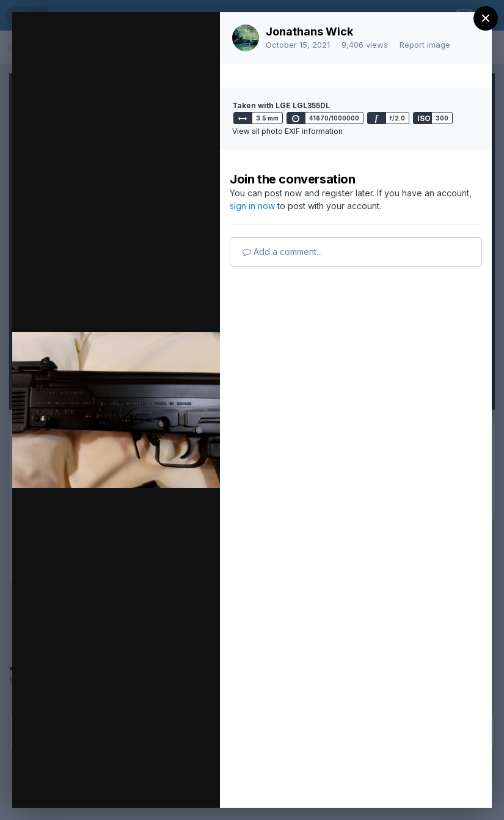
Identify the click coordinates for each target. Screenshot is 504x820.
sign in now (252, 206)
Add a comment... (282, 252)
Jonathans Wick (309, 31)
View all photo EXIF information (287, 131)
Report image (425, 45)
